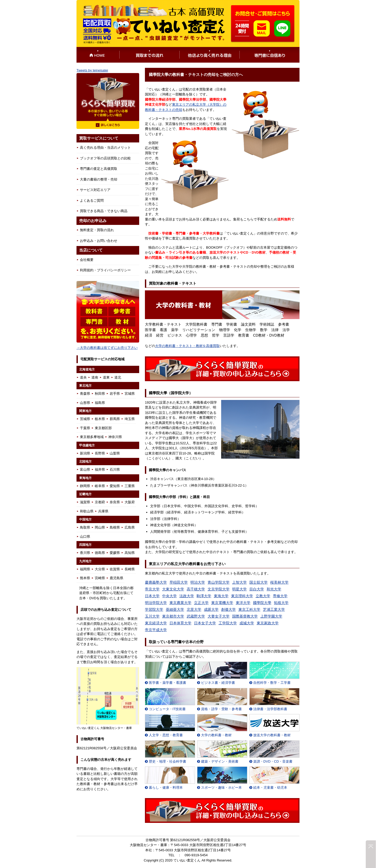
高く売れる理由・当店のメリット (105, 148)
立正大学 (201, 603)
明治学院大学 (156, 603)
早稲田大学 (179, 582)
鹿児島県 (116, 578)
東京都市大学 (173, 616)
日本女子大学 (205, 623)
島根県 (115, 527)
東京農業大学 (180, 603)
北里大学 (194, 609)
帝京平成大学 (156, 630)
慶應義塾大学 (156, 582)
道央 (83, 377)
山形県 (85, 403)
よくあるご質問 (92, 200)
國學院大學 (262, 603)
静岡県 (85, 486)
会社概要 (87, 260)
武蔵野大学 (196, 616)
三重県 (130, 486)
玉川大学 (152, 616)
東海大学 (221, 596)
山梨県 (115, 453)
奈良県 (115, 502)
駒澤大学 (204, 596)
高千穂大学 (196, 589)
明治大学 (198, 582)
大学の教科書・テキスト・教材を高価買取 (187, 346)
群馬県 (115, 419)
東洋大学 (243, 603)
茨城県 (85, 419)
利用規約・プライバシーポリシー (105, 270)
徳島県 (100, 553)
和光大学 (274, 589)
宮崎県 (100, 578)
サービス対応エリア (95, 190)
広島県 (130, 527)
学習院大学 (154, 609)
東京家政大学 (268, 623)
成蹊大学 (211, 609)
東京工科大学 (249, 609)
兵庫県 (103, 511)
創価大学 (228, 609)
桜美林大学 (279, 582)
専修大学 (280, 596)
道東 (106, 377)
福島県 (100, 403)
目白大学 (257, 589)
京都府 (100, 502)
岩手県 (115, 394)
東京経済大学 (156, 623)
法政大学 (187, 596)
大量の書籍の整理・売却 (99, 179)
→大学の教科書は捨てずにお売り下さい (107, 348)
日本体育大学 (180, 623)
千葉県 (85, 428)
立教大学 (263, 596)
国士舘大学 (258, 582)
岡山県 (100, 527)
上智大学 (239, 582)
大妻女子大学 (219, 616)
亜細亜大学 (175, 609)
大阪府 (130, 502)
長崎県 (130, 569)
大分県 (100, 569)
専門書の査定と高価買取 (99, 169)
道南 (95, 377)
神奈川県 (115, 437)
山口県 (85, 537)
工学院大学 (228, 623)
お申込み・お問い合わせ (99, 241)
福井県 (100, 469)
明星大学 (239, 589)
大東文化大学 (173, 589)
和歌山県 (87, 511)
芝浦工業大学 (274, 609)
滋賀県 (85, 502)
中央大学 (169, 596)
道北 (118, 377)
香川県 (85, 553)
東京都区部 (103, 428)
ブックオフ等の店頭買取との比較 (105, 158)
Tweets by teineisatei (92, 70)
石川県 (115, 469)
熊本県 (85, 578)
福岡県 (85, 569)
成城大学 (247, 623)
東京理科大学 (242, 596)
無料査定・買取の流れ (97, 230)
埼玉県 (130, 419)
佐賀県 (115, 569)
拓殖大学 (281, 603)
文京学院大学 (219, 589)
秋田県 (100, 394)
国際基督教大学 (245, 616)
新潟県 (85, 453)
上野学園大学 (271, 616)
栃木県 (100, 419)
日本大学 (152, 596)
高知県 (130, 553)
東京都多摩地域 (92, 437)
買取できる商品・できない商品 (104, 211)
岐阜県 (100, 486)
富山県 (85, 469)
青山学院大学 (219, 582)
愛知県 (115, 486)
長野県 (100, 453)
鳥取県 (85, 527)
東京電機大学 (222, 603)
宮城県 (130, 394)
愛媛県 (115, 553)
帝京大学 (152, 589)
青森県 (85, 394)
